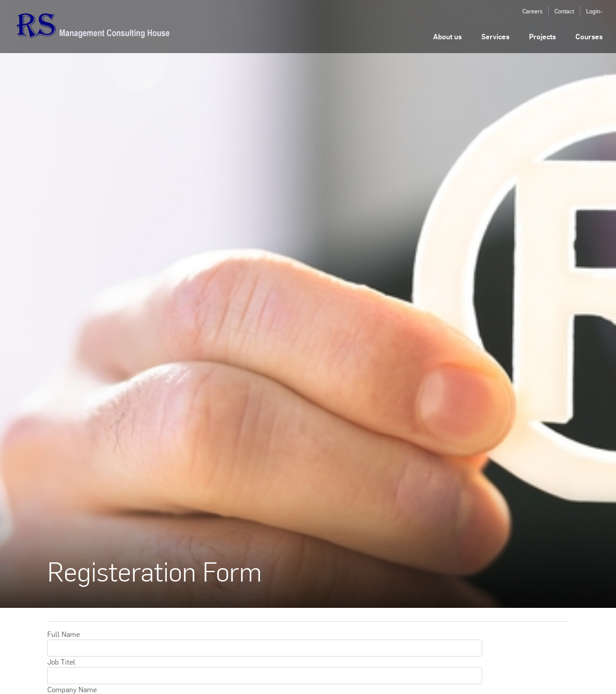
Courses (589, 36)
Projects (542, 36)
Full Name (64, 634)
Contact (564, 11)
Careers (532, 11)
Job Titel (61, 662)
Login (593, 11)
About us (447, 36)
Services (495, 36)
